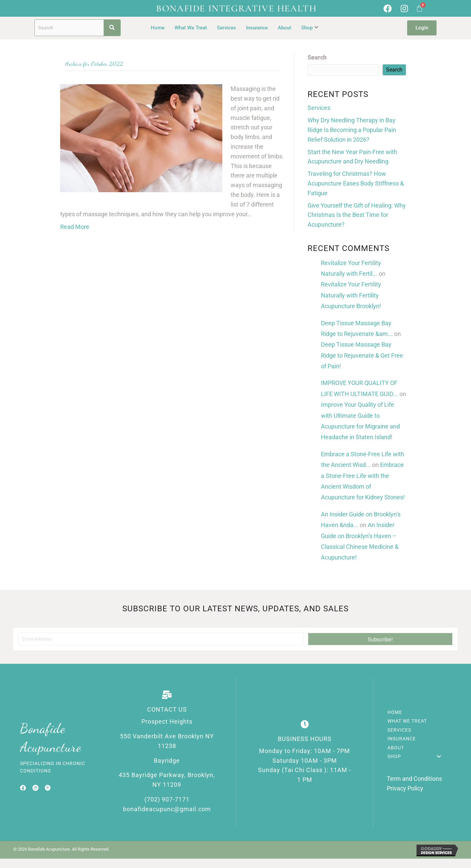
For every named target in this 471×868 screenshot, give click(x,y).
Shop (310, 28)
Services (226, 28)
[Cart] (420, 8)
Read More (75, 227)
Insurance (257, 28)
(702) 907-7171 (167, 799)
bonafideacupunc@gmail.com (167, 809)
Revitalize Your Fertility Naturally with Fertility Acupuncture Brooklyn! (351, 295)
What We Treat (191, 28)
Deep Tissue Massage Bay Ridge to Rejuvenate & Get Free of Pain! (362, 355)
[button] (380, 639)
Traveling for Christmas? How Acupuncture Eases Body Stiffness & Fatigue (356, 183)
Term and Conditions (414, 779)
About (284, 28)
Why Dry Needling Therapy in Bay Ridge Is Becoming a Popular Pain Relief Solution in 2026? (352, 130)
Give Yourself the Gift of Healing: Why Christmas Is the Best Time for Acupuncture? (357, 215)
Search (317, 57)
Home (158, 28)
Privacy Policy (405, 788)
